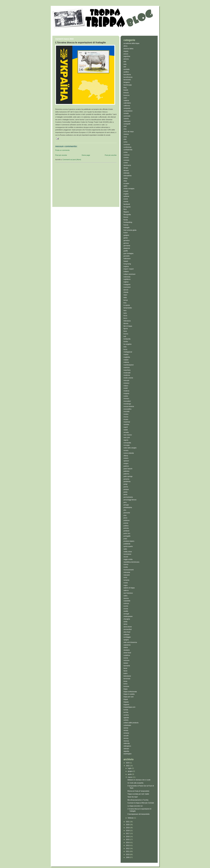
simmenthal (128, 629)
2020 (128, 825)
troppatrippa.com (129, 707)
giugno (130, 771)
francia (126, 225)
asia (125, 64)
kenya (126, 300)
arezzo (126, 54)
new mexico (128, 435)
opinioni (126, 461)
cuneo (126, 163)
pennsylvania (128, 497)
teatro (126, 673)
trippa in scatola (129, 694)
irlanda (126, 292)
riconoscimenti (129, 570)
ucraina (126, 715)
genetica (127, 240)
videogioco (127, 746)
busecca (126, 95)
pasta (125, 492)
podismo (127, 520)
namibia (126, 424)
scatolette (127, 601)
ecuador (126, 183)
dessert (126, 170)
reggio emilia (128, 559)
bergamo (127, 82)
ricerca (126, 564)
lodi (125, 336)
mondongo (127, 404)
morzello (127, 411)
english (126, 194)
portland (126, 531)
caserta (126, 119)
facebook (127, 204)
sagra (125, 585)
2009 (128, 857)
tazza (125, 671)
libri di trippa (128, 326)
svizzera (126, 660)
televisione (127, 676)
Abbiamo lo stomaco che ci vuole (139, 780)
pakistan (126, 471)
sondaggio (127, 637)
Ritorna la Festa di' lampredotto (138, 791)
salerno (126, 590)
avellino (126, 72)
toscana (126, 686)
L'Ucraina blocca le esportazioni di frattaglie (80, 43)
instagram (127, 284)
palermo (126, 474)
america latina (128, 49)
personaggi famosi (130, 500)
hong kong (127, 264)
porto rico (127, 533)
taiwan (126, 663)
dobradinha (127, 176)
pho (125, 510)
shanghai (127, 619)
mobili (126, 388)
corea (125, 152)
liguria (126, 329)
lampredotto (128, 308)
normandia (127, 443)
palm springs (128, 476)
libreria (126, 323)
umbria (126, 720)
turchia (126, 712)
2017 (128, 833)
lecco (125, 318)
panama (126, 479)
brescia (126, 93)
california (127, 106)
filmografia (127, 214)
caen (125, 98)
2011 (128, 851)
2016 (128, 837)
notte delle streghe (130, 448)
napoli (126, 427)
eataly (126, 178)
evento (126, 202)
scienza (126, 603)
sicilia (125, 622)
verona (126, 738)
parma (126, 487)
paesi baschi (128, 469)
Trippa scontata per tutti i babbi (138, 794)
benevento (127, 80)
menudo (126, 380)
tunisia (126, 710)
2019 (128, 828)
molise (126, 396)
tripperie (126, 705)
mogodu (126, 393)
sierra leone (128, 627)
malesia (126, 362)
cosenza (126, 155)
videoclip (127, 743)
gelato (126, 238)
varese (126, 728)
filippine (126, 212)
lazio (125, 313)
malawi (126, 360)
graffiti (126, 251)
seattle (126, 611)
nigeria (126, 440)
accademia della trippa (131, 43)
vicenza (126, 741)
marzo (130, 777)
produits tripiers (129, 541)
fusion (126, 233)
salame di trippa (129, 588)
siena (125, 624)
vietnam (126, 749)
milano (126, 386)
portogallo (127, 536)
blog (125, 87)
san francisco (128, 593)
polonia (126, 528)
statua (126, 647)
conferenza (127, 147)
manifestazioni (129, 365)
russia (126, 583)
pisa (125, 515)
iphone (126, 290)
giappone (127, 248)
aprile (130, 774)
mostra (126, 414)
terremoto (127, 679)
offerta (126, 456)
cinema (126, 134)
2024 (128, 763)
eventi (126, 199)
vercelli (126, 736)
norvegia (127, 445)
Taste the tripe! (133, 797)
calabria (126, 100)
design (126, 168)
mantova (127, 367)
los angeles (128, 344)
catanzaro (127, 121)
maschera (127, 370)
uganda (126, 718)
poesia (126, 523)
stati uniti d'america (130, 642)
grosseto (127, 256)
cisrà (125, 137)
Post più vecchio (111, 155)
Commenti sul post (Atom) (72, 160)
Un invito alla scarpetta (135, 783)
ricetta (126, 567)
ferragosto (127, 207)
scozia (126, 609)
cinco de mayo (129, 132)
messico (126, 383)
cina (125, 129)
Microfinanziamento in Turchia (138, 800)
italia (125, 297)
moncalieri (127, 401)
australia (127, 69)
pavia (125, 494)
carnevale (127, 116)
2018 (128, 831)
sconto (126, 606)
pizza (125, 518)
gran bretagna (128, 253)
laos (125, 310)
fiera (125, 209)
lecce (125, 316)
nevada (126, 432)
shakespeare (128, 616)
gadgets (126, 235)
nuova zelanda (129, 453)
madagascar (128, 352)
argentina (127, 56)
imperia (126, 266)
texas (125, 681)
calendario (127, 103)
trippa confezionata (130, 692)
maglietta (127, 357)
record (126, 557)
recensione (127, 554)
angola (126, 51)
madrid (126, 354)
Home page (86, 155)
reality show (128, 552)
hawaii (126, 261)
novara (126, 450)
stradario (127, 650)
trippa (125, 689)
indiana (126, 271)
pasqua (126, 489)
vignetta (126, 751)
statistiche (127, 645)
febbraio (131, 818)
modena (126, 391)
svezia (126, 658)
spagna (126, 640)
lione (125, 331)
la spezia (127, 305)
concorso (127, 144)
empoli (126, 191)
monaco (126, 398)
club (125, 139)
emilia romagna (129, 189)
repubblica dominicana (131, 562)
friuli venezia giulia (130, 230)
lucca (125, 349)
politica (126, 526)
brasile (126, 90)
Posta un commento (62, 150)
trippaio (126, 702)
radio (125, 549)
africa (125, 46)
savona (126, 598)
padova (126, 466)
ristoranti (127, 575)
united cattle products (131, 723)
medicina (127, 375)
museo (126, 419)
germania (127, 246)
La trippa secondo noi (135, 806)
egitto (125, 186)
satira (125, 596)
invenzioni (127, 287)
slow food (127, 632)
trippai (126, 699)
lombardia (127, 339)
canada (126, 113)
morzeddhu (127, 409)
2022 (128, 766)
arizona (126, 59)
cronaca (126, 160)
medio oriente (128, 378)
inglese (126, 282)
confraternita (128, 150)
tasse (125, 668)
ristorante (127, 572)
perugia (126, 505)
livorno (126, 334)
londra (126, 341)
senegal (126, 614)
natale (126, 430)
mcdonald (127, 373)
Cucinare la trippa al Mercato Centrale (141, 803)
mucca (126, 417)
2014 (128, 842)
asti (125, 67)
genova (126, 243)
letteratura (127, 321)
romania (126, 580)
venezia (126, 733)
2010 (128, 854)
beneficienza (128, 77)
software (127, 635)
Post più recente (61, 155)
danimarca (127, 165)
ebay (125, 181)
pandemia (127, 481)
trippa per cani (128, 697)
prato (125, 539)
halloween (127, 259)
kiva (125, 303)
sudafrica (127, 655)
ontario (126, 458)
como (125, 142)
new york (127, 437)
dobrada (126, 173)
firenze (126, 217)
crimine (126, 157)
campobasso (128, 111)
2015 (128, 839)
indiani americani (129, 274)
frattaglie (127, 227)
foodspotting (128, 222)
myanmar (127, 422)
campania (127, 108)
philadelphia (128, 507)
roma (125, 577)
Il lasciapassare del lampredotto (139, 814)
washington (128, 754)
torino (125, 684)
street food (127, 653)
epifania (126, 196)
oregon (126, 463)
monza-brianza (129, 406)
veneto (126, 730)
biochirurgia (128, 85)
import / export (129, 269)
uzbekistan (127, 725)
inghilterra (127, 279)
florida (126, 220)
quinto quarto (128, 546)
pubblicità (127, 544)
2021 (128, 822)
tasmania (127, 666)
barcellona (127, 75)
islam (125, 295)
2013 (128, 845)
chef (125, 126)
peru (125, 502)
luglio (130, 768)
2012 (128, 848)
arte (125, 62)
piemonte (127, 513)
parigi (125, 484)
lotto (125, 347)
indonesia (127, 277)
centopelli (127, 124)
